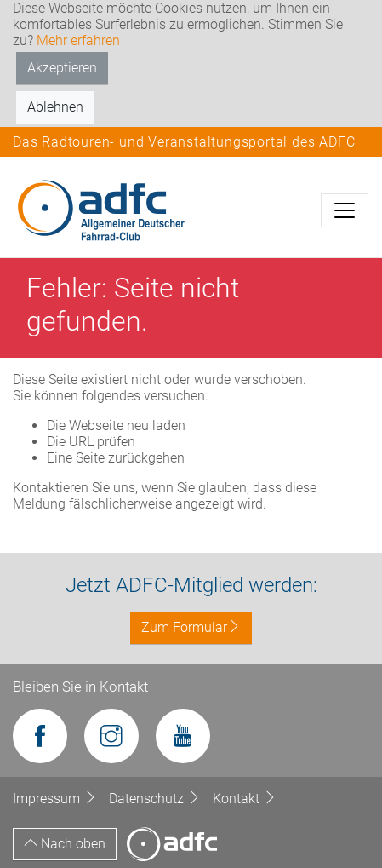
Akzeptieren (62, 68)
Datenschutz (157, 799)
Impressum (57, 799)
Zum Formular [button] (191, 627)
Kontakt (245, 799)
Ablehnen (55, 107)
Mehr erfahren (78, 40)
